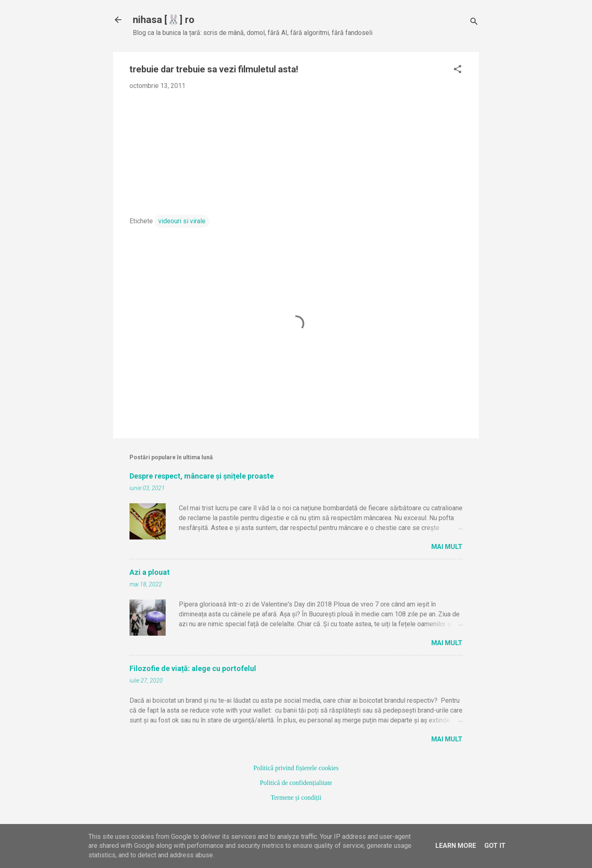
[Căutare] (474, 22)
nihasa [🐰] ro (164, 20)
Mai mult (447, 547)
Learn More (456, 846)
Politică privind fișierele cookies (296, 768)
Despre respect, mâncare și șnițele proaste (202, 476)
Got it (495, 846)
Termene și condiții (296, 797)
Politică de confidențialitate (296, 783)
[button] (458, 70)
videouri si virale (182, 221)
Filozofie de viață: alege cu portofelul (193, 668)
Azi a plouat (150, 572)
